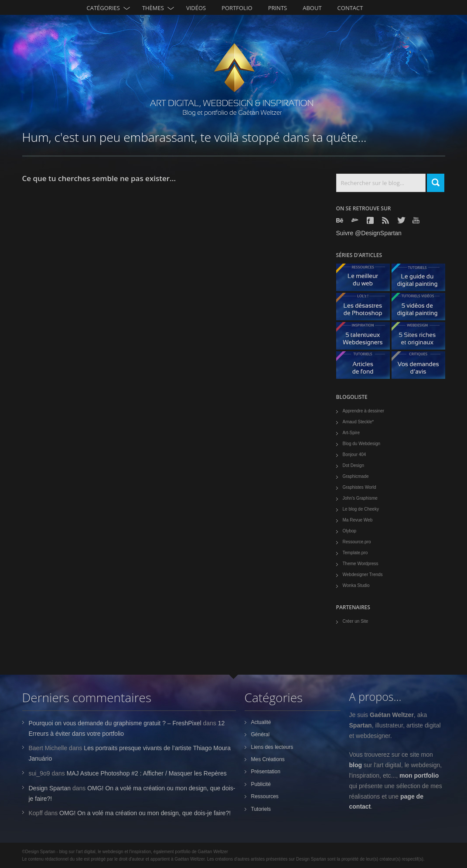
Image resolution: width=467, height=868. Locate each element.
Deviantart (356, 220)
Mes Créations (268, 759)
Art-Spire (351, 433)
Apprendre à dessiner (364, 411)
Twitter (402, 220)
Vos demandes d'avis (422, 367)
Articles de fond (366, 367)
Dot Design (353, 465)
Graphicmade (356, 476)
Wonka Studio (356, 585)
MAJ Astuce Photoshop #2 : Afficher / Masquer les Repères (147, 773)
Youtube (417, 220)
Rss (386, 220)
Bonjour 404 (355, 455)
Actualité (261, 722)
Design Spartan (50, 788)
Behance (341, 220)
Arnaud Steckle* (358, 422)
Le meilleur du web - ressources (366, 280)
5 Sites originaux (422, 338)
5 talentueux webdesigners (366, 338)
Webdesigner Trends (363, 575)
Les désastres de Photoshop (366, 309)
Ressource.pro (357, 542)
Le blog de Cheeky (361, 509)
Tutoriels (261, 809)
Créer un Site (356, 621)
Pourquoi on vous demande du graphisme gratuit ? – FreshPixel (115, 723)
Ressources (265, 796)
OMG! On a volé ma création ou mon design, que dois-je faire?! (145, 813)
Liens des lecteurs (272, 747)
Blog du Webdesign (362, 444)
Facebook (371, 220)
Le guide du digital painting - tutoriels (422, 280)
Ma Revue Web (358, 520)
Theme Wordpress (361, 564)
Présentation (266, 772)
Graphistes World (360, 487)
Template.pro (355, 553)
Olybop (350, 531)
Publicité (261, 784)
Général (261, 734)
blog (356, 765)
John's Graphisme (360, 498)
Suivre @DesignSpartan (369, 233)
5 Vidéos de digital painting (422, 309)
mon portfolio (419, 775)
